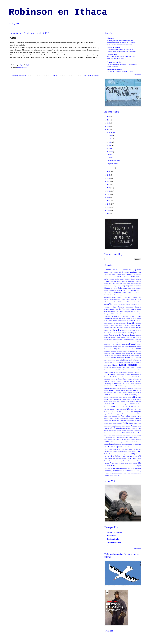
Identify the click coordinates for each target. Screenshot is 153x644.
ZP (118, 475)
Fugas (132, 335)
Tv (111, 463)
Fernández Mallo (109, 333)
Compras (138, 307)
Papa (112, 418)
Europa (139, 327)
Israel (117, 360)
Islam (114, 360)
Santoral (112, 444)
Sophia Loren (124, 452)
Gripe (113, 344)
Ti (140, 456)
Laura (106, 372)
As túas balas (111, 536)
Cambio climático (136, 293)
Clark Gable (117, 305)
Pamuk (139, 416)
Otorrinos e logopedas (115, 414)
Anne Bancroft (137, 275)
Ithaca (126, 360)
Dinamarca (129, 318)
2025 (109, 117)
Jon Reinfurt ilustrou (125, 362)
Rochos (134, 435)
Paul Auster (120, 421)
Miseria (111, 399)
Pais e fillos (125, 416)
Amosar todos (138, 74)
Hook (139, 351)
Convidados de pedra (134, 309)
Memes (138, 393)
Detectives (115, 318)
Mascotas (24, 67)
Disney (134, 318)
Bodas (120, 288)
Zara (115, 475)
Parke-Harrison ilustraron (127, 418)
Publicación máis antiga (91, 75)
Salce (117, 442)
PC (136, 421)
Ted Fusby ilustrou (125, 454)
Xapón (139, 473)
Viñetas (116, 471)
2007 (109, 201)
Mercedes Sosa (121, 395)
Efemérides (131, 323)
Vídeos (107, 471)
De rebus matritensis (114, 542)
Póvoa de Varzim (121, 426)
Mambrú (138, 381)
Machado (139, 377)
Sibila (114, 449)
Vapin (139, 466)
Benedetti (133, 284)
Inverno (127, 358)
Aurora (139, 279)
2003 (109, 214)
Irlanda (139, 358)
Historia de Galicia (113, 47)
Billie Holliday (109, 286)
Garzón (118, 337)
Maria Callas (137, 386)
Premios (128, 426)
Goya (117, 342)
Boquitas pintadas (113, 539)
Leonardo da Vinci (132, 372)
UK (113, 463)
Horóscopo (107, 353)
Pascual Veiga (108, 421)
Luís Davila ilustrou (115, 377)
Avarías (113, 281)
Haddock (133, 344)
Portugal (113, 426)
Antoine (119, 277)
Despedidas (108, 318)
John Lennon (115, 362)
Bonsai (133, 288)
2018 (109, 126)
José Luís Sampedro (136, 362)
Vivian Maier (134, 471)
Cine (111, 304)
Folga (133, 333)
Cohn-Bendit (138, 305)
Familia (117, 330)
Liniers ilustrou (120, 375)
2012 (109, 185)
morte (106, 402)
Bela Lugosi (123, 284)
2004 (109, 210)
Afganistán (118, 270)
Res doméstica (127, 433)
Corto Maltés (137, 312)
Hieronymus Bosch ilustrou (126, 349)
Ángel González (116, 275)
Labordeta (107, 370)
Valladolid (118, 466)
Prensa (133, 426)
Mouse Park (112, 402)
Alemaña (116, 272)
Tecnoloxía (116, 454)
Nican (131, 407)
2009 (109, 194)
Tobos (134, 458)
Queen (106, 431)
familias (123, 330)
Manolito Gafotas (109, 386)
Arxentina (112, 279)
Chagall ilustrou (126, 300)
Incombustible (137, 353)
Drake (106, 321)
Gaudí (128, 337)
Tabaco (139, 452)
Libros (107, 374)
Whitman (107, 473)
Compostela (130, 307)
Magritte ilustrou (110, 381)
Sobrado (110, 452)
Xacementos (134, 473)
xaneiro (111, 168)
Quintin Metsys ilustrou (127, 431)
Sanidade (138, 442)
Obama (119, 412)
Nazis (139, 404)
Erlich (129, 325)
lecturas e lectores (113, 372)
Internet (114, 358)
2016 (109, 172)
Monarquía (130, 399)
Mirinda (134, 397)
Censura (111, 300)
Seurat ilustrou (137, 447)
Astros (122, 279)
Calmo (124, 293)
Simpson (138, 449)
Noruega (124, 409)
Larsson (130, 370)
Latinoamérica (137, 370)
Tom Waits (112, 461)
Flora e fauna (127, 333)
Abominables (110, 270)
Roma (126, 437)
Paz (133, 421)
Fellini (139, 330)
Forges (106, 335)
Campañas (113, 295)
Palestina (133, 416)
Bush (138, 290)
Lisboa (127, 374)
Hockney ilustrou (116, 351)
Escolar (133, 325)
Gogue (114, 342)
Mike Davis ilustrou (121, 397)
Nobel (135, 407)
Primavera (108, 428)
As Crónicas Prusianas (115, 532)
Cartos (113, 297)
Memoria (108, 395)
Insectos (138, 356)
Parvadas (138, 418)
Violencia (122, 471)
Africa (131, 270)
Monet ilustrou (137, 399)
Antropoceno (126, 277)
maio (111, 145)
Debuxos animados (112, 316)
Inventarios (120, 358)
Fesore (115, 333)
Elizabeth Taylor (114, 325)
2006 (109, 204)
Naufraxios (133, 404)
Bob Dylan (114, 288)
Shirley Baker (108, 449)
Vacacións (110, 466)
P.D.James (130, 414)
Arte (106, 279)
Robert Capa (108, 435)
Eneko (121, 325)
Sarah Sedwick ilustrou (121, 444)
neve (121, 407)
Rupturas (123, 439)
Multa (128, 402)
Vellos (113, 468)
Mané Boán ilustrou (125, 384)
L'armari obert (112, 55)
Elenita (111, 158)
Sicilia (118, 449)
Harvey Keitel (129, 347)
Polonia (131, 424)
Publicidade (128, 428)
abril (110, 149)
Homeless (124, 351)
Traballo (125, 461)
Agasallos (137, 270)
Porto (139, 424)
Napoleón (118, 404)
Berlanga (139, 284)
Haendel (139, 344)
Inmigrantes (132, 356)
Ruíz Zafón (116, 439)
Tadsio (106, 454)
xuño (111, 142)
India (114, 356)
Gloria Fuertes (108, 342)
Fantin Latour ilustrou (132, 330)
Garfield (113, 337)
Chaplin (134, 300)
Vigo (112, 471)
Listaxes (132, 374)
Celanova (135, 297)
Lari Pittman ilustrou (122, 370)
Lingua (113, 374)
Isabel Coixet (108, 360)
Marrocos (131, 388)
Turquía (107, 463)
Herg (115, 349)
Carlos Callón (127, 295)
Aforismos (125, 270)
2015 (109, 175)
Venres (117, 468)
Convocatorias (109, 312)
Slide (106, 452)
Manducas (116, 384)
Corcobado (117, 312)
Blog (123, 286)
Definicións (124, 316)
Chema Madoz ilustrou (120, 302)
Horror (113, 353)
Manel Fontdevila (136, 384)
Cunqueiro (125, 314)
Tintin (129, 459)
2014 (109, 178)
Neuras (115, 406)
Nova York (133, 409)
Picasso (106, 424)
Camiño (107, 295)
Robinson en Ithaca (58, 12)
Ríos (139, 433)
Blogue (107, 288)
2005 (109, 207)
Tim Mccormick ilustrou (120, 459)
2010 (109, 191)
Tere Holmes (116, 456)
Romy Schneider (133, 437)
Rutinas (107, 442)
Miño (129, 397)
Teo (109, 456)
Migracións (138, 395)
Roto (139, 437)
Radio (135, 431)
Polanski (120, 424)
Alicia (121, 272)
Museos (138, 402)
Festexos (120, 333)
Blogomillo (129, 286)
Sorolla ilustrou (132, 452)
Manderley (108, 384)
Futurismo (138, 335)
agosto (111, 136)
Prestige (139, 426)
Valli (123, 466)
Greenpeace (107, 344)
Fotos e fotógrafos (115, 335)
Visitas (127, 471)
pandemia (107, 418)
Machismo (107, 379)
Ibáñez (128, 353)
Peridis (139, 421)
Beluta (129, 284)
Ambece (134, 272)
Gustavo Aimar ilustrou (122, 344)
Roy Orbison (108, 439)
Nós (128, 409)
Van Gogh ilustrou (130, 466)
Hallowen (110, 347)
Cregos (107, 314)
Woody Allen (126, 473)
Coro (122, 312)
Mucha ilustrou (121, 402)
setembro (112, 132)
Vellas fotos (107, 468)
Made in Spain (116, 379)
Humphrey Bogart (120, 353)
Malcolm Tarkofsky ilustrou (126, 381)
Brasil (115, 290)
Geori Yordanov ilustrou (116, 340)
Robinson (114, 435)
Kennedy (119, 368)
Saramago (130, 444)
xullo (111, 139)
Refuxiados (119, 433)
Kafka (110, 365)
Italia (121, 360)
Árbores (133, 277)
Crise (112, 314)
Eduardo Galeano (109, 323)
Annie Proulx (108, 277)
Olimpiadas (138, 412)
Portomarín (107, 426)
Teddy (133, 454)
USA (139, 463)
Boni (129, 288)
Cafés (111, 293)
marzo (111, 152)
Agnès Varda (108, 272)
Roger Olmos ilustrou (118, 437)
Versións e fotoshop (130, 468)
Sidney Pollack (125, 449)
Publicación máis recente (19, 75)
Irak (132, 358)
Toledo (139, 459)
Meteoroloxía (129, 395)
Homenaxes (132, 351)
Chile (139, 302)
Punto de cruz (136, 428)
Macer (134, 377)
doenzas (139, 318)
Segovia (139, 444)
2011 (109, 188)
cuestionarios (118, 314)
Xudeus (111, 475)
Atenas (133, 279)
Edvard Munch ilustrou (120, 323)
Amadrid (127, 272)
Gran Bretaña (132, 342)
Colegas (114, 307)
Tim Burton (108, 459)
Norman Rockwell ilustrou (113, 409)
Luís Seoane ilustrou (126, 377)
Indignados (120, 356)
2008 (109, 198)
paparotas (117, 418)
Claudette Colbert (125, 305)
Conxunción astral (114, 161)
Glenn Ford (138, 340)
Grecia (138, 342)
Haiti (106, 347)
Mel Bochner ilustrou (120, 393)
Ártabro (138, 277)
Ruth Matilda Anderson (134, 439)
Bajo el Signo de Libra (114, 69)
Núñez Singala (112, 412)
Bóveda (111, 290)
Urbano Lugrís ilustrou (131, 463)
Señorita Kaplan (113, 447)
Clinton (132, 305)
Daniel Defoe (137, 314)
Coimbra (107, 307)
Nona (139, 407)
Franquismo (126, 335)
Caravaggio (120, 295)
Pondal (136, 424)
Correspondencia (129, 312)
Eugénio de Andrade (130, 328)
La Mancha (138, 368)
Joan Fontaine (108, 362)
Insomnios (107, 358)
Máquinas (118, 386)
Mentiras (114, 395)
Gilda (124, 340)
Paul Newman (128, 421)
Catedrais (119, 297)
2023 (109, 123)
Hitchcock (107, 351)
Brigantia (120, 290)
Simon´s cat (132, 449)
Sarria (134, 444)
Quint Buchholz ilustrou (114, 431)
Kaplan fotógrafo (128, 365)
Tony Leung (119, 461)
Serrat (130, 447)
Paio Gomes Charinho (111, 416)
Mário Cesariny (123, 388)
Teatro (111, 454)
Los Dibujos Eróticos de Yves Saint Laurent (120, 71)
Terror (124, 456)
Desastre (138, 316)
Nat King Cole (125, 404)
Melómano (131, 393)
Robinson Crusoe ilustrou (124, 435)
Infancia (126, 355)
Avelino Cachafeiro (121, 281)
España (139, 325)
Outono (125, 414)
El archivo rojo (112, 546)
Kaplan (115, 365)
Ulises (116, 463)
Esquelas (107, 328)
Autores (107, 281)
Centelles (117, 300)
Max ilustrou (129, 390)
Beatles (118, 284)
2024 (109, 120)
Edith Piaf (138, 321)
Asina (117, 279)
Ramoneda (107, 433)
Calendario (117, 293)
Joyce (106, 365)
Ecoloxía (120, 321)
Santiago (107, 444)
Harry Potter (121, 347)
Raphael (113, 433)
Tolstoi (106, 461)
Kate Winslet (112, 368)
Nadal (113, 404)
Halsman (115, 347)
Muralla (133, 402)
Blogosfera (137, 286)
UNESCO (121, 463)
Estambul (113, 327)
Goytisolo (122, 342)
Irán (135, 358)
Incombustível (109, 356)
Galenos (107, 337)
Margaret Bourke (128, 386)
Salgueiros (122, 442)
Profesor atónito (118, 428)
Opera (106, 414)
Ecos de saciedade (129, 321)
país (119, 416)
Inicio (55, 75)
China (106, 305)
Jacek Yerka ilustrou (135, 360)
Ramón (139, 431)
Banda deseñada (132, 281)
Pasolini (114, 421)
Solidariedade (116, 452)
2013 (109, 182)
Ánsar (114, 277)
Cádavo (106, 293)
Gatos (19, 67)
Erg (125, 325)
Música (107, 404)
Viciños (138, 468)
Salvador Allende (131, 442)
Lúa (109, 377)
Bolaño (125, 288)
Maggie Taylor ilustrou (134, 379)
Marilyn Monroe (109, 388)
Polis (125, 423)
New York (125, 407)
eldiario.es (110, 38)
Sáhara (113, 442)
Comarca (121, 307)
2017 (109, 130)
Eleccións (138, 323)
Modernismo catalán (120, 399)
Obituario (125, 412)
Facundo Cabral (109, 330)
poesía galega (113, 424)
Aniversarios (127, 274)
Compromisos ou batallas (115, 309)
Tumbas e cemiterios (135, 461)
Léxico (139, 372)
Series (125, 447)
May (134, 390)
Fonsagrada (138, 333)
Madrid (125, 379)
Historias (138, 349)
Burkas (134, 290)
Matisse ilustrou (120, 390)
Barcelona (112, 284)
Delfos (132, 316)
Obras (132, 412)
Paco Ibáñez (137, 414)
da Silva (131, 314)
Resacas (135, 433)
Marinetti (117, 388)
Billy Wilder (117, 286)
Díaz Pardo (122, 318)
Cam (128, 293)
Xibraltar (107, 475)
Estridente (120, 328)
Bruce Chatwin (127, 290)
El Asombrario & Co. (114, 62)
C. (140, 290)
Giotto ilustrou (130, 340)
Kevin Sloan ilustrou (128, 368)
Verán (122, 468)
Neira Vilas (108, 407)
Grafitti (126, 342)
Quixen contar (113, 164)
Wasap (139, 471)
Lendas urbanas (123, 372)
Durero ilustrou (112, 321)
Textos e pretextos (132, 456)
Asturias (127, 279)
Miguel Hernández (110, 397)
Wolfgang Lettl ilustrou (116, 473)
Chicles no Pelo (132, 302)
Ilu (132, 353)
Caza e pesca (127, 297)
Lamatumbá (113, 370)
